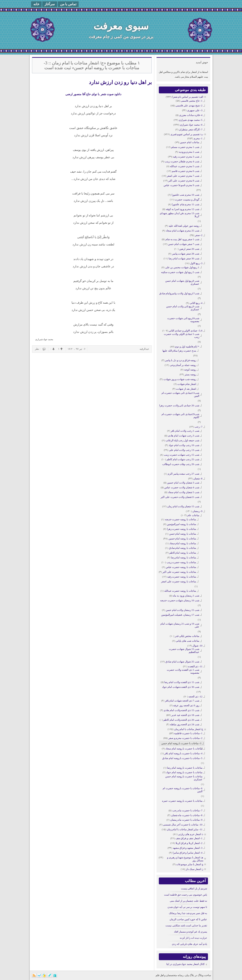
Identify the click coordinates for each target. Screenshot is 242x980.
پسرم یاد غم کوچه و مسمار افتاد (190, 932)
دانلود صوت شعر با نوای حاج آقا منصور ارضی (93, 94)
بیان (187, 975)
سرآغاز (50, 4)
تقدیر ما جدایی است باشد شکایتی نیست (186, 925)
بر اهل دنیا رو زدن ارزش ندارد (120, 82)
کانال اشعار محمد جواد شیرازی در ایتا (185, 964)
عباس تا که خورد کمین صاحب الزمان (188, 919)
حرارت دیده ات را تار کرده (193, 938)
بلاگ (192, 975)
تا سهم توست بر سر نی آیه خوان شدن (187, 907)
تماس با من (68, 4)
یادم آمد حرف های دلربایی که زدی (189, 944)
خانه (36, 4)
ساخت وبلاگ (204, 975)
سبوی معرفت (121, 26)
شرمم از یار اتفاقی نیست (194, 888)
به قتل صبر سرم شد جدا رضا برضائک (188, 913)
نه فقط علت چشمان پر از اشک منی (188, 901)
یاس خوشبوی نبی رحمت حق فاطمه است (186, 895)
